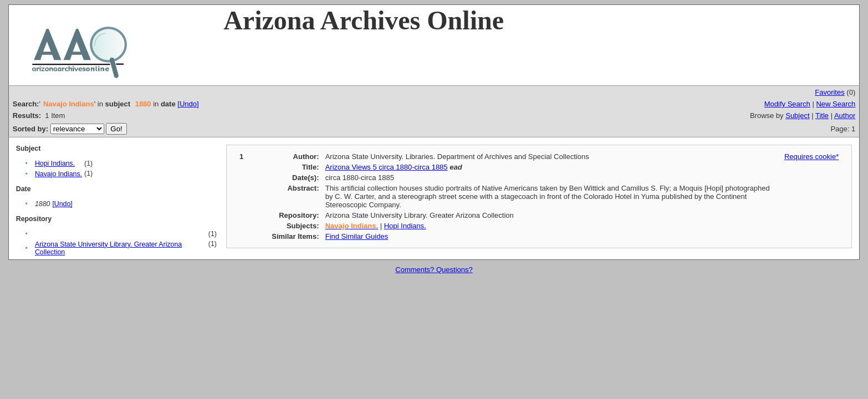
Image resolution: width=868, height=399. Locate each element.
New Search (836, 104)
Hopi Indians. (55, 163)
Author (845, 116)
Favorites (829, 92)
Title (822, 116)
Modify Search (787, 104)
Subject (797, 116)
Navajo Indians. (58, 174)
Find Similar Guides (357, 236)
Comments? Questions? (434, 270)
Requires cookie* (811, 157)
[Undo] (188, 104)
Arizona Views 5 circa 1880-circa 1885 (387, 167)
